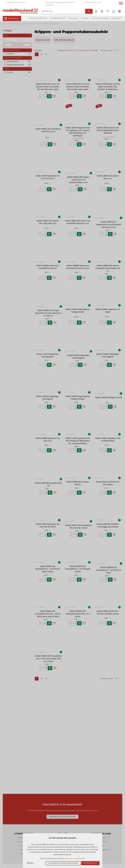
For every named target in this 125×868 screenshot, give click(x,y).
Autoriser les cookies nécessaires (63, 863)
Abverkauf (116, 18)
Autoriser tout (90, 863)
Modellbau (73, 18)
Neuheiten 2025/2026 (100, 18)
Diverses (85, 18)
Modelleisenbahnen (38, 18)
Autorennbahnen (58, 18)
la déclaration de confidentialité (74, 859)
